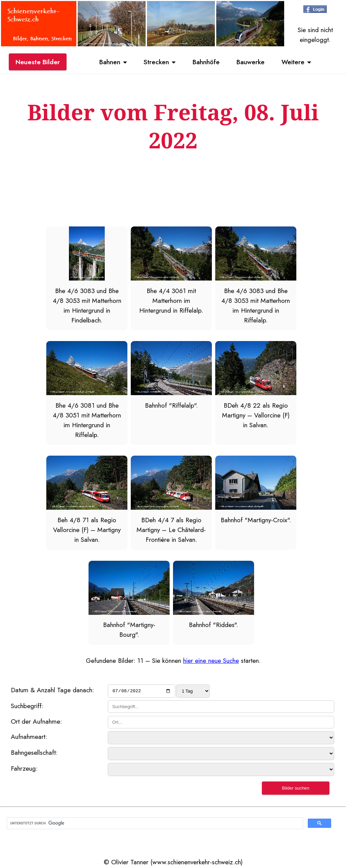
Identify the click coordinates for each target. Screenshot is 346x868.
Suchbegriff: (27, 707)
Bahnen (110, 62)
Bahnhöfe (206, 62)
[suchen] (154, 824)
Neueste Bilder (38, 62)
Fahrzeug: (24, 769)
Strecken (156, 62)
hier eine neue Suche (211, 660)
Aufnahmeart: (29, 738)
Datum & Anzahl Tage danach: (52, 690)
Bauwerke (251, 62)
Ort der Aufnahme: (36, 722)
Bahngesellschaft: (34, 753)
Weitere (293, 62)
